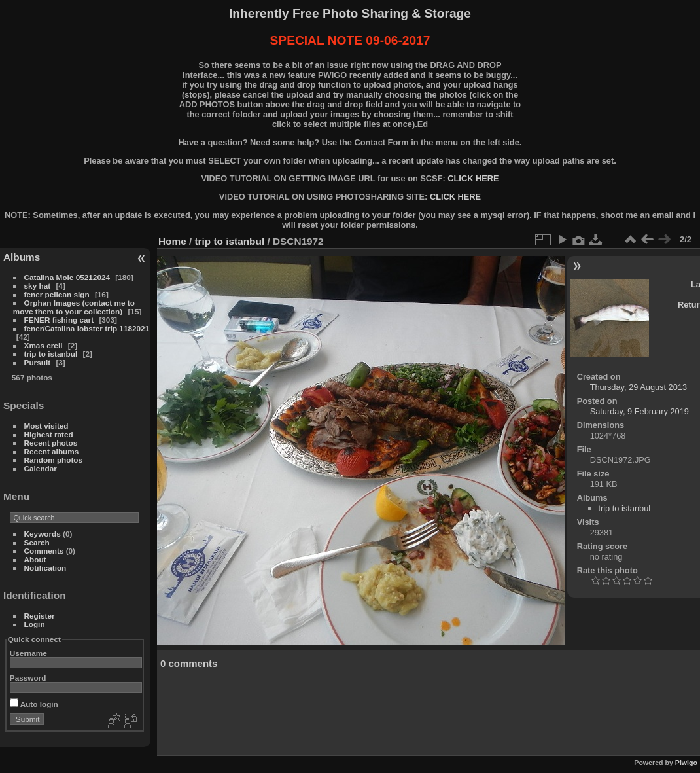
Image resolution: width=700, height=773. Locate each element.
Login (35, 624)
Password (28, 678)
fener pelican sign (57, 294)
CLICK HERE (473, 178)
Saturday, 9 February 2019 (639, 411)
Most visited (46, 426)
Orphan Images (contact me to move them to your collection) (74, 307)
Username (28, 653)
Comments (44, 551)
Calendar (41, 468)
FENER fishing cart (59, 320)
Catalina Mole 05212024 (67, 277)
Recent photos (51, 443)
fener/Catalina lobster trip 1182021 (87, 328)
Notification (45, 568)
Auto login (34, 704)
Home (172, 241)
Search (37, 542)
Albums (22, 257)
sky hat (38, 286)
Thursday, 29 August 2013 (639, 387)
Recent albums (52, 451)
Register (40, 616)
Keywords (43, 534)
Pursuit (38, 362)
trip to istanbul (51, 354)
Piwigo (686, 763)
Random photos (54, 460)
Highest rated (49, 434)
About (35, 559)
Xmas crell (44, 345)
